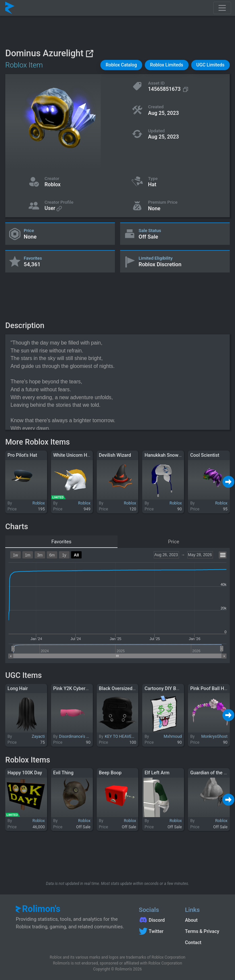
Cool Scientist (205, 455)
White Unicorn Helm (74, 455)
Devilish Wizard (115, 455)
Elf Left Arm (157, 773)
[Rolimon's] (10, 8)
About (191, 920)
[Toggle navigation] (222, 8)
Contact (193, 942)
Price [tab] (174, 542)
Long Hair (18, 688)
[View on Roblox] (89, 53)
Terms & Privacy (202, 931)
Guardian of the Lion (211, 773)
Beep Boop (110, 773)
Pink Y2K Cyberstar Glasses (82, 688)
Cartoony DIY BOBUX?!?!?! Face (177, 688)
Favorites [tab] (61, 542)
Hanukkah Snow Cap (166, 455)
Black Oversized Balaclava (126, 688)
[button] (121, 65)
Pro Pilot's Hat (22, 455)
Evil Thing (64, 773)
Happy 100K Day (25, 773)
